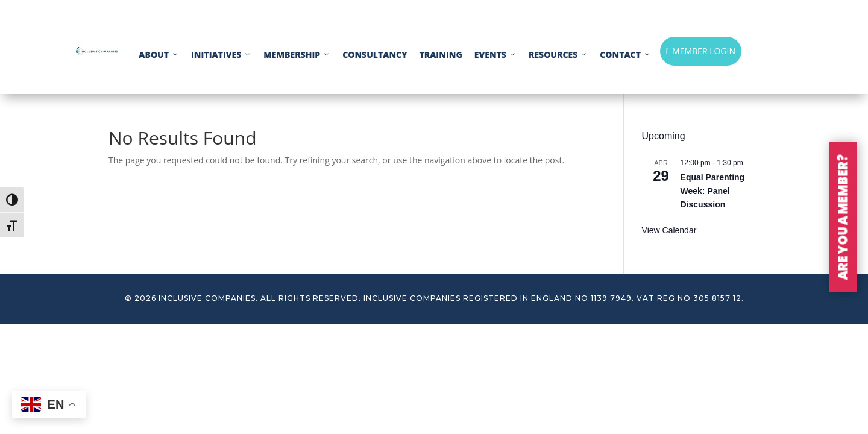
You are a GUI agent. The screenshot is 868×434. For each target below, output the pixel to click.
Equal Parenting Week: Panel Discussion (713, 191)
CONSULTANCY (375, 55)
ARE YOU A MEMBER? (843, 217)
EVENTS (495, 55)
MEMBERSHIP (297, 55)
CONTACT (625, 55)
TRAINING (440, 55)
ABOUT (159, 55)
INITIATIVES (221, 55)
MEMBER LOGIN (701, 51)
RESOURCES (558, 55)
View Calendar (669, 230)
